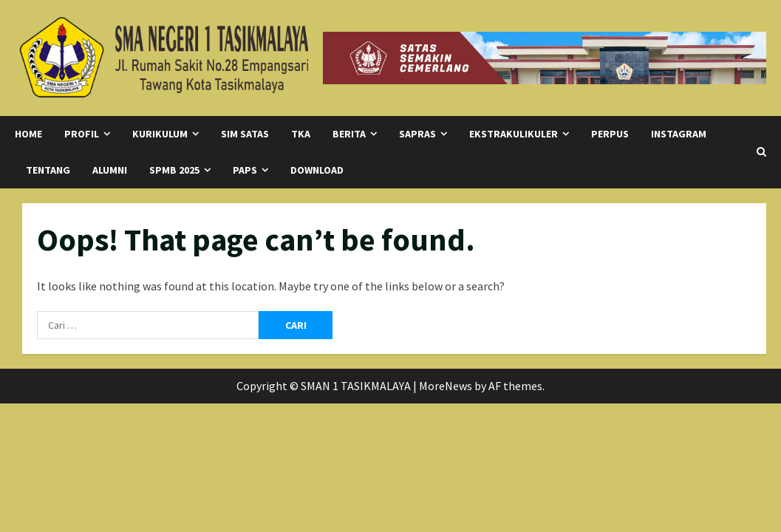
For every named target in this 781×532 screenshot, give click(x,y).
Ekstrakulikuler (514, 134)
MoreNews (446, 386)
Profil (82, 134)
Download (317, 170)
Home (28, 134)
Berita (349, 134)
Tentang (48, 170)
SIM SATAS (245, 134)
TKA (301, 134)
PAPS (245, 170)
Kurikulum (160, 134)
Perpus (610, 134)
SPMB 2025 (174, 170)
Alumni (110, 170)
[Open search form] (761, 152)
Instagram (679, 134)
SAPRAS (417, 134)
